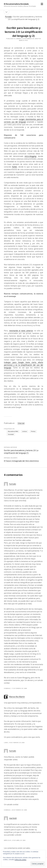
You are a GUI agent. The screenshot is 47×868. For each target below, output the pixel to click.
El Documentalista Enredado (16, 4)
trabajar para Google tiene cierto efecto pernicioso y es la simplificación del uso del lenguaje (24, 365)
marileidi (13, 818)
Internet (21, 423)
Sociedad (11, 434)
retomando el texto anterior (21, 331)
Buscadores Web (13, 431)
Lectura (25, 431)
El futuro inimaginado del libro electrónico (21, 461)
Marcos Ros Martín (17, 697)
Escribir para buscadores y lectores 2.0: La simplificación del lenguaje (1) (21, 452)
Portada (8, 17)
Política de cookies (20, 860)
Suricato (13, 484)
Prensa (33, 431)
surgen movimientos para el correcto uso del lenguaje (24, 121)
